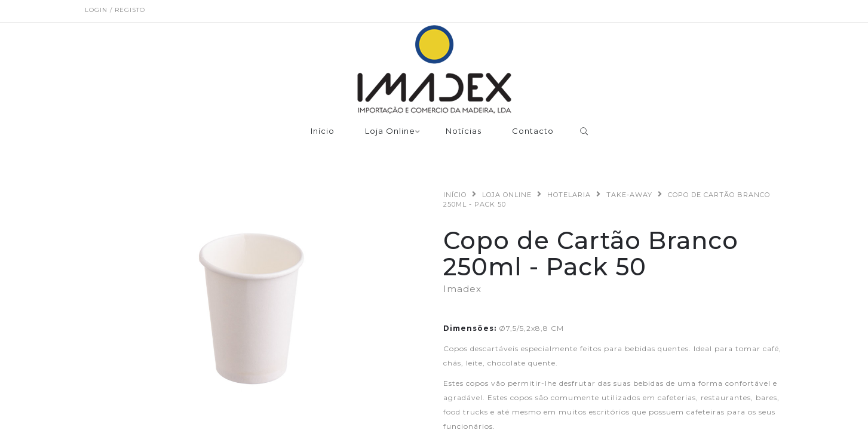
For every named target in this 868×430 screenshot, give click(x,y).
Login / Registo (115, 10)
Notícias (464, 131)
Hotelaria (569, 195)
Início (323, 131)
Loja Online (390, 131)
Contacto (533, 131)
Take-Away (629, 195)
